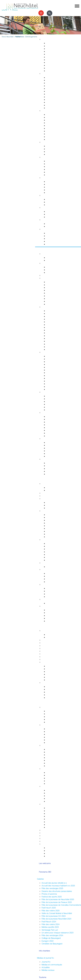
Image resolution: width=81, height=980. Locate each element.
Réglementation (48, 563)
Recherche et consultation (57, 669)
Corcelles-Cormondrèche (56, 333)
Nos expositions (53, 672)
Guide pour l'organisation (56, 808)
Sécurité (45, 111)
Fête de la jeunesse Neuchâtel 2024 (56, 919)
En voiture (50, 301)
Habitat (45, 39)
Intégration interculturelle (56, 790)
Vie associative (52, 851)
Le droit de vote (53, 573)
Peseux (49, 336)
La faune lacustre (53, 456)
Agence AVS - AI (53, 190)
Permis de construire (55, 51)
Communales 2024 (54, 737)
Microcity (50, 552)
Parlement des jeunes (55, 714)
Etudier (40, 627)
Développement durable (52, 195)
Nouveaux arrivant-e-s (55, 796)
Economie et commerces (52, 540)
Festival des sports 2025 (52, 897)
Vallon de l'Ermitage (54, 428)
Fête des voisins (53, 781)
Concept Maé (52, 149)
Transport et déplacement (52, 278)
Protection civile (53, 134)
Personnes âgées (53, 152)
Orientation (51, 217)
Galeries (40, 879)
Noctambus (51, 290)
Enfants (49, 146)
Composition (51, 502)
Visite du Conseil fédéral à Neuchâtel (57, 913)
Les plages (51, 445)
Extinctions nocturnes (55, 202)
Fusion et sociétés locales (57, 775)
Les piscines (51, 272)
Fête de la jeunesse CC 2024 (54, 916)
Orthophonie (51, 164)
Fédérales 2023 (52, 740)
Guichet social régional (55, 187)
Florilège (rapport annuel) (56, 389)
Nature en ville (52, 62)
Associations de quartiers (56, 773)
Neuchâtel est (52, 760)
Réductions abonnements (57, 285)
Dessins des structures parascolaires (57, 891)
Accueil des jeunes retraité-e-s (54, 883)
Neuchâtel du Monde (55, 594)
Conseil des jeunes (54, 717)
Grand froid (51, 226)
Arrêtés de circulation (55, 114)
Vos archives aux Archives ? (58, 674)
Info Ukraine (51, 801)
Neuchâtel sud (52, 758)
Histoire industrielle (54, 316)
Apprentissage (52, 214)
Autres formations (49, 654)
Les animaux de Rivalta (56, 381)
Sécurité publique (53, 120)
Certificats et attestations (56, 241)
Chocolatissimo (52, 344)
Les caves (46, 275)
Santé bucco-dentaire (55, 169)
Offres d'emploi (52, 211)
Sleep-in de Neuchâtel (55, 182)
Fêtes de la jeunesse (55, 635)
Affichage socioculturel (55, 813)
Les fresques (51, 404)
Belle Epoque (52, 341)
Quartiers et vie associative (53, 769)
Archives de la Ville (49, 662)
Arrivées (49, 83)
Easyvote (50, 732)
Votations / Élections (50, 725)
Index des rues (52, 65)
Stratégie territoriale (54, 46)
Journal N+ (46, 962)
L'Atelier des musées (55, 387)
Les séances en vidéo (55, 520)
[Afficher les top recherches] (41, 13)
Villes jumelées (52, 588)
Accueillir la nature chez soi (57, 417)
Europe (49, 597)
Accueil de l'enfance (54, 244)
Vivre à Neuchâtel (44, 35)
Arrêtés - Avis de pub (55, 523)
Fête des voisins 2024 (51, 924)
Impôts (49, 108)
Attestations (51, 97)
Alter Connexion (53, 793)
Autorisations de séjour (55, 94)
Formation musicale (50, 659)
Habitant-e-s (19, 37)
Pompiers (50, 128)
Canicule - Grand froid (51, 220)
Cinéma (49, 378)
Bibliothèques (52, 384)
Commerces (51, 543)
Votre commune (44, 480)
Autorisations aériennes (56, 137)
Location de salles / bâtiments (54, 833)
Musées (49, 364)
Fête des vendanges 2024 (52, 935)
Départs (49, 86)
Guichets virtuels (48, 496)
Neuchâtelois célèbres (55, 319)
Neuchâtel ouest (53, 766)
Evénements (51, 359)
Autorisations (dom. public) (57, 816)
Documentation (52, 490)
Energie (49, 199)
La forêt (49, 433)
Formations (51, 692)
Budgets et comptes (50, 599)
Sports (44, 263)
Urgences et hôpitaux (55, 161)
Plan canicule (52, 224)
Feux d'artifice (52, 825)
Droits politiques (48, 569)
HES (43, 643)
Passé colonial (52, 322)
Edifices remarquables (55, 313)
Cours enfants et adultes (56, 270)
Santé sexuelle (52, 167)
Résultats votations (54, 743)
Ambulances (51, 131)
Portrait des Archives (55, 680)
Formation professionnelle (52, 648)
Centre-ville (46, 392)
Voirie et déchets (53, 57)
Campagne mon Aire (55, 711)
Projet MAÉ (51, 637)
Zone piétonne (52, 396)
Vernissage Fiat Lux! (50, 930)
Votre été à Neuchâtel (55, 330)
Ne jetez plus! (52, 205)
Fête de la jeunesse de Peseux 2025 (57, 902)
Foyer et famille (48, 142)
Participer (41, 703)
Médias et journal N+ (46, 958)
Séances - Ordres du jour (57, 517)
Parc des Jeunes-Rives (56, 436)
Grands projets (52, 43)
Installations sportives (55, 267)
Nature (44, 413)
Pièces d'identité (53, 91)
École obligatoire (48, 631)
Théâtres (50, 362)
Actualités (46, 967)
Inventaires (51, 666)
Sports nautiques (53, 451)
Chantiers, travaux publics (57, 54)
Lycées (44, 640)
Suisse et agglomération (56, 591)
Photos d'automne (49, 894)
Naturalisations (52, 100)
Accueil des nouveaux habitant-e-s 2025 (58, 886)
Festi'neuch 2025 (49, 908)
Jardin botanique (53, 425)
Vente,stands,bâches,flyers (57, 822)
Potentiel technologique (56, 621)
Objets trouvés (52, 80)
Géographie (51, 325)
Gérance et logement (55, 49)
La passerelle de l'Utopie (56, 448)
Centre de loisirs (53, 719)
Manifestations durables (56, 811)
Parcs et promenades (55, 60)
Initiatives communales (55, 576)
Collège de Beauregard (51, 938)
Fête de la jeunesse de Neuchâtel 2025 (58, 899)
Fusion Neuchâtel (49, 484)
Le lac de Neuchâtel (50, 439)
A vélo (49, 296)
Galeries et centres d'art (56, 370)
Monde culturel (52, 356)
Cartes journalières (54, 288)
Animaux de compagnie (56, 154)
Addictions (50, 172)
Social (44, 178)
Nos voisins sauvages (55, 419)
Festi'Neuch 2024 (49, 922)
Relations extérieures (50, 584)
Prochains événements (56, 260)
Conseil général (48, 511)
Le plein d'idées (53, 722)
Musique (50, 376)
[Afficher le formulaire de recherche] (50, 13)
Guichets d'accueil (54, 77)
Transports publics (54, 282)
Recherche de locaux (55, 560)
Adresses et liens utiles (56, 175)
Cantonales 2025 (53, 734)
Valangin (50, 338)
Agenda (45, 254)
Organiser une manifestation (53, 804)
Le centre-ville (52, 549)
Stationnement (52, 117)
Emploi (44, 207)
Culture (45, 352)
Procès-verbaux (53, 531)
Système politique (53, 582)
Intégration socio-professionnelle (59, 193)
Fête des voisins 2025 (51, 910)
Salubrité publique (54, 123)
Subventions (47, 830)
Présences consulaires (55, 798)
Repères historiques (54, 311)
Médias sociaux (48, 970)
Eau (48, 68)
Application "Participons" (52, 838)
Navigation (50, 454)
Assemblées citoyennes (51, 745)
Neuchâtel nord (52, 763)
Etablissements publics (56, 546)
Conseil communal (49, 499)
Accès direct (47, 229)
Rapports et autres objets (57, 528)
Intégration (46, 786)
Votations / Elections (54, 848)
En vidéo (50, 349)
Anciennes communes (55, 537)
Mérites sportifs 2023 (50, 927)
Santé (44, 157)
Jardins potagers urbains (56, 784)
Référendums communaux (57, 579)
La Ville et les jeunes (50, 707)
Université (46, 646)
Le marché (51, 399)
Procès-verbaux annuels (56, 534)
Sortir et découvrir (44, 250)
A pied (49, 293)
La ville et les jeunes (54, 856)
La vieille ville (51, 401)
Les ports (50, 442)
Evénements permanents (56, 258)
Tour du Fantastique (54, 367)
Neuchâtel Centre (53, 407)
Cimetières (50, 105)
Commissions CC (53, 508)
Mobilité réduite (52, 304)
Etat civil (50, 102)
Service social (52, 184)
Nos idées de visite (54, 466)
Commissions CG (53, 526)
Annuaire (45, 493)
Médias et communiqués (52, 965)
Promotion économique (56, 557)
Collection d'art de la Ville (57, 373)
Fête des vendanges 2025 (52, 888)
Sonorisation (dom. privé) (56, 819)
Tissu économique (54, 554)
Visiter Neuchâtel (48, 307)
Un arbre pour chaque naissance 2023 (57, 933)
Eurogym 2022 (48, 941)
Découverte (51, 677)
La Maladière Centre (54, 410)
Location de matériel (54, 827)
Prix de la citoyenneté (50, 841)
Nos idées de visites (54, 327)
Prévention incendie (54, 126)
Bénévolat (46, 836)
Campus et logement (50, 657)
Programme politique (55, 505)
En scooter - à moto (54, 299)
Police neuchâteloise (55, 139)
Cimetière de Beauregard (52, 944)
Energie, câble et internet (56, 71)
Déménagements (53, 89)
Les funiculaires (52, 347)
